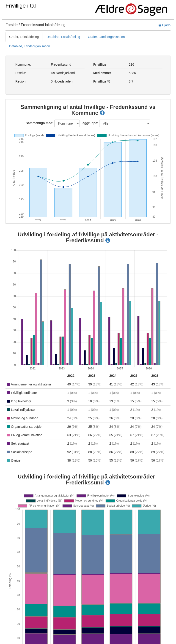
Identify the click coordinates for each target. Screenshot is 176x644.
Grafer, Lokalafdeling (24, 37)
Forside (12, 25)
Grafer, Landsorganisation (106, 37)
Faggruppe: (89, 123)
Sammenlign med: (40, 123)
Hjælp (165, 25)
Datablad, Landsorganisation (30, 46)
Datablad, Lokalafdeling (63, 37)
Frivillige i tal (21, 6)
